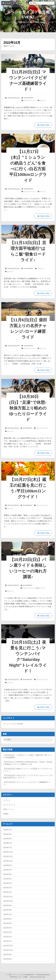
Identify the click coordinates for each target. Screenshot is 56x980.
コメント (43, 100)
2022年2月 (7, 937)
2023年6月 (7, 874)
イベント (41, 269)
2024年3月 (7, 839)
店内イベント (41, 588)
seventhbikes (28, 98)
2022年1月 (7, 941)
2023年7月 (7, 870)
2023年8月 (7, 865)
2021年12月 (8, 946)
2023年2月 (7, 888)
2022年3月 (7, 932)
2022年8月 (7, 910)
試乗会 (6, 814)
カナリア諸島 (23, 977)
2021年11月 (8, 950)
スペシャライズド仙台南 (13, 724)
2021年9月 (7, 955)
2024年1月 (7, 847)
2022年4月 (7, 928)
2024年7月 (7, 830)
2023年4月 (7, 879)
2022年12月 (8, 897)
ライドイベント (30, 100)
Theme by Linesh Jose (38, 977)
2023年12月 (8, 852)
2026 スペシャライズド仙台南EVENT (21, 975)
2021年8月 (7, 959)
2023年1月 (7, 892)
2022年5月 (7, 923)
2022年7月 (7, 914)
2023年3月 (7, 883)
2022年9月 (7, 905)
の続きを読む (43, 125)
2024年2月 (7, 843)
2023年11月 (8, 856)
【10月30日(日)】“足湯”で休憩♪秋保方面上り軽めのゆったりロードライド (28, 408)
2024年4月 (7, 834)
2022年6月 (7, 919)
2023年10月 (8, 861)
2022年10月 (8, 901)
